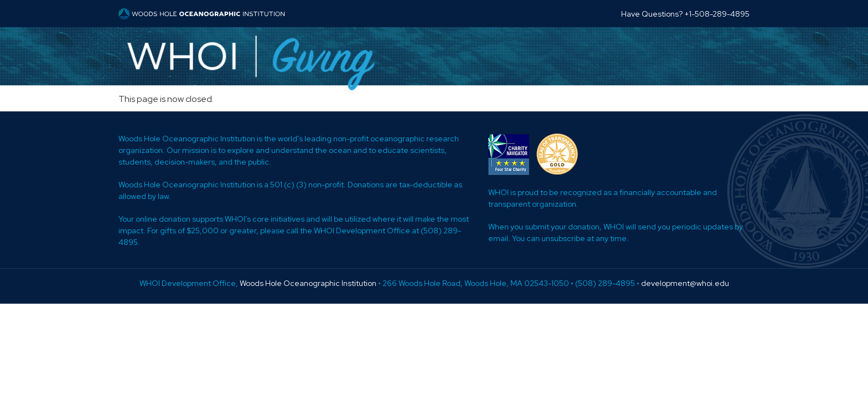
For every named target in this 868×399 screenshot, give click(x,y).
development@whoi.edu (685, 283)
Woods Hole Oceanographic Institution (308, 283)
